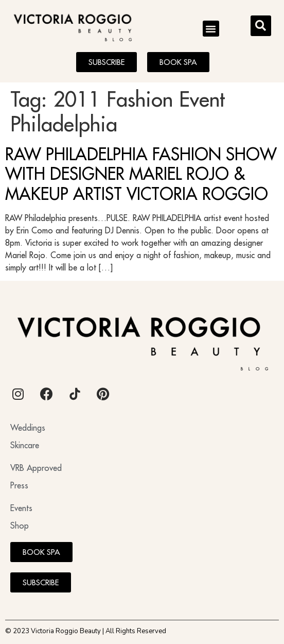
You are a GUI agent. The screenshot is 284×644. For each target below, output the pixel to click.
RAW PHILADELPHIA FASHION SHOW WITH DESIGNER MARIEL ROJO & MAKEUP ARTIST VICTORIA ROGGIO (141, 174)
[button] (211, 29)
